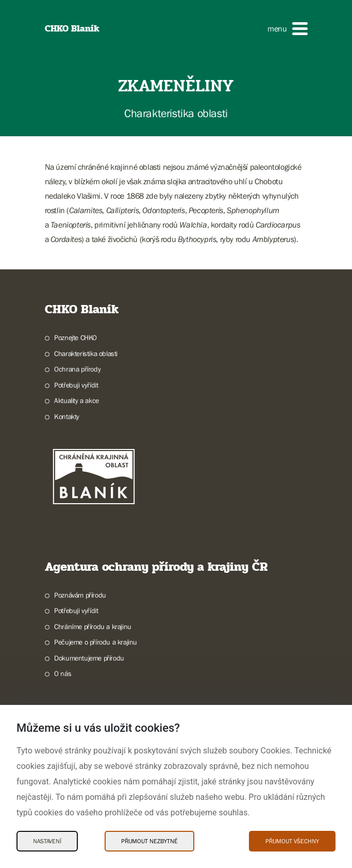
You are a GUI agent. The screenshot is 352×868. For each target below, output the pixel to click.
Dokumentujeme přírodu (89, 658)
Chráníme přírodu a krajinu (93, 626)
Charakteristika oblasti (86, 353)
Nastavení (47, 841)
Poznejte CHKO (76, 337)
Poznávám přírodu (80, 595)
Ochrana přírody (77, 369)
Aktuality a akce (77, 400)
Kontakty (67, 416)
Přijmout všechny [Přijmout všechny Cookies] (292, 841)
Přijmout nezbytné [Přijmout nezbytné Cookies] (149, 841)
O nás (63, 673)
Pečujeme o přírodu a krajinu (96, 642)
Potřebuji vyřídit (76, 385)
